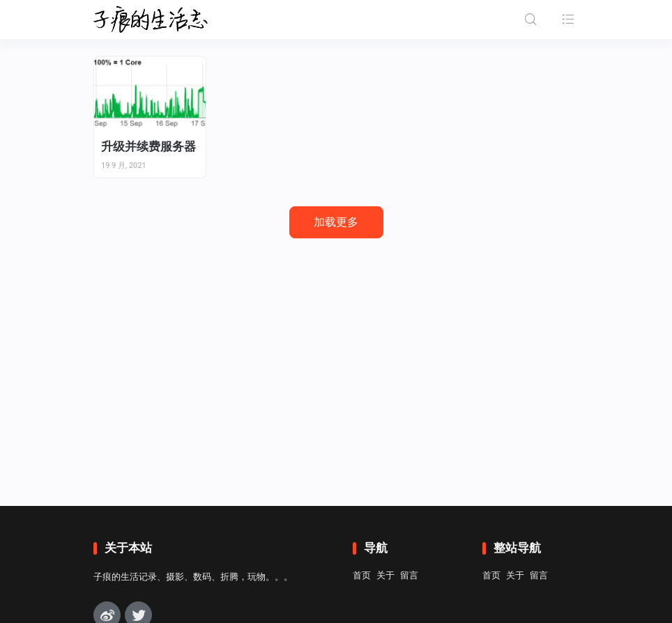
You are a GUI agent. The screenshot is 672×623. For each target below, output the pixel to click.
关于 (385, 575)
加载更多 (336, 222)
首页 (362, 575)
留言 (409, 575)
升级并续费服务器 (148, 146)
